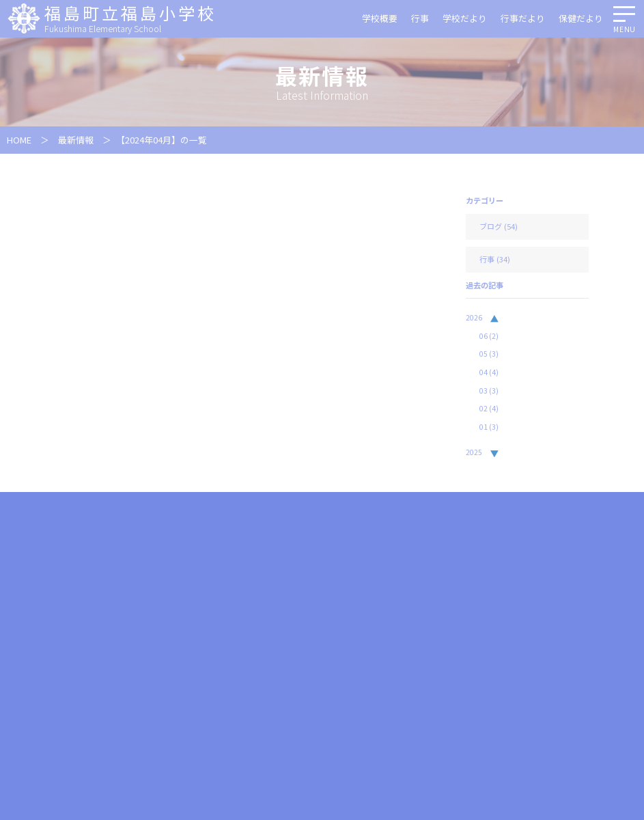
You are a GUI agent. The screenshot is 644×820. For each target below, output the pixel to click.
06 (489, 336)
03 (489, 391)
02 (489, 408)
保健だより (581, 18)
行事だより (523, 18)
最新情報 (76, 140)
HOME (19, 140)
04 (489, 372)
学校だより (465, 18)
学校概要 (380, 18)
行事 (420, 18)
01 (489, 427)
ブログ (491, 226)
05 (489, 354)
